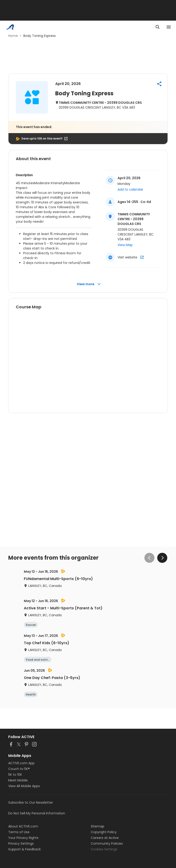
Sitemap (98, 826)
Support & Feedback (25, 849)
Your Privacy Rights (23, 838)
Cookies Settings (104, 849)
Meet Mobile (18, 780)
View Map (125, 245)
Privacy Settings (21, 843)
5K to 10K (15, 775)
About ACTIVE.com (23, 826)
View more (89, 284)
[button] (159, 84)
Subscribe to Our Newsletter (31, 802)
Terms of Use (19, 832)
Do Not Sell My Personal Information (37, 813)
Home (13, 36)
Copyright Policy (104, 832)
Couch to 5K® (19, 769)
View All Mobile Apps (24, 786)
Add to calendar (130, 189)
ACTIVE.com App (21, 763)
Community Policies (107, 843)
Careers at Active (105, 838)
